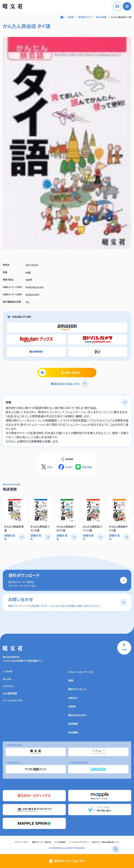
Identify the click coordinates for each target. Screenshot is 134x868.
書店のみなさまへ (78, 715)
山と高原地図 (10, 693)
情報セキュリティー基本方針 (42, 842)
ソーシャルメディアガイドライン (79, 842)
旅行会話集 (101, 17)
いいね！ (68, 467)
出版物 (71, 17)
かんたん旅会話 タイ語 (121, 17)
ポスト (50, 467)
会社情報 (73, 732)
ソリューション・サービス (81, 672)
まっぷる (7, 679)
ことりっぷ (8, 686)
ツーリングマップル (13, 700)
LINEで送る (87, 467)
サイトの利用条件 (60, 842)
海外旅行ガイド (85, 17)
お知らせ (73, 698)
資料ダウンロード (77, 689)
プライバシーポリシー (22, 842)
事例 (71, 680)
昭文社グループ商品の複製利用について (106, 842)
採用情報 (73, 724)
